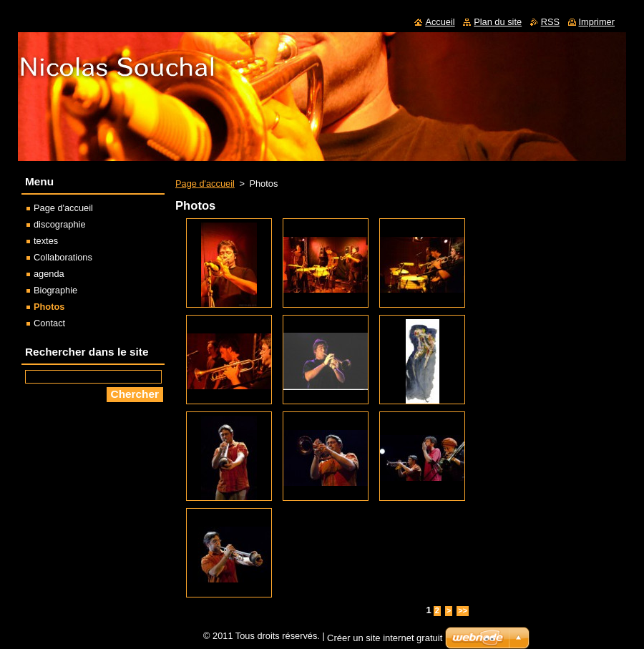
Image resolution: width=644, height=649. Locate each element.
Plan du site (498, 22)
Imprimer (597, 22)
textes (46, 241)
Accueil (440, 22)
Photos (49, 307)
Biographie (55, 290)
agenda (49, 274)
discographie (60, 224)
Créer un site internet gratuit (385, 638)
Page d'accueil (205, 184)
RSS (550, 22)
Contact (49, 323)
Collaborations (63, 257)
